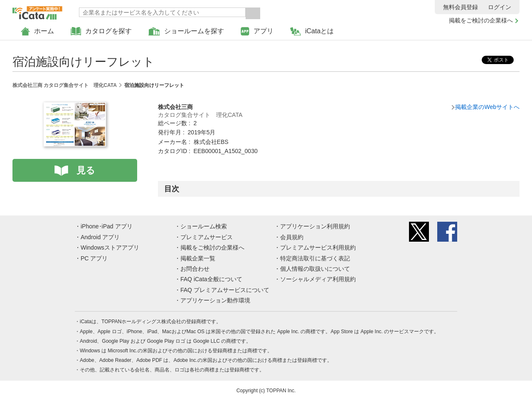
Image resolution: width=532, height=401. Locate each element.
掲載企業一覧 (198, 258)
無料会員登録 (461, 7)
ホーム (37, 31)
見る (86, 170)
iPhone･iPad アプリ (107, 226)
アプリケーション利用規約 (315, 226)
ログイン (500, 7)
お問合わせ (195, 269)
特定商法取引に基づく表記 (315, 258)
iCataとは (312, 31)
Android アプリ (100, 237)
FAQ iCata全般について (211, 279)
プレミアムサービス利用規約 (318, 248)
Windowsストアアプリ (110, 248)
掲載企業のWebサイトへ (487, 107)
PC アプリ (94, 258)
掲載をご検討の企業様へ (481, 20)
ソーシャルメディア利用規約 (318, 279)
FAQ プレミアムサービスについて (225, 290)
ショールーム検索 (204, 226)
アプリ (257, 31)
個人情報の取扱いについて (315, 269)
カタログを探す (101, 31)
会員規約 (292, 237)
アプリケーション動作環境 (215, 300)
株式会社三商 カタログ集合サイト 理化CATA (65, 85)
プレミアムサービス (207, 237)
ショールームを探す (186, 31)
